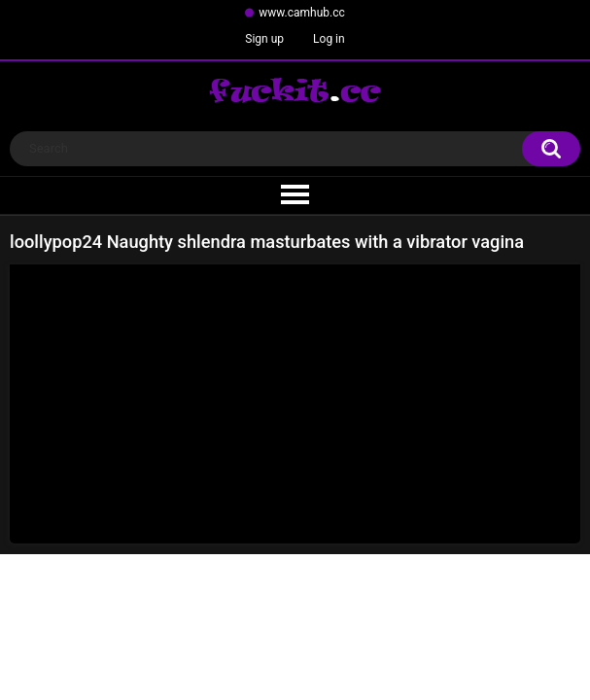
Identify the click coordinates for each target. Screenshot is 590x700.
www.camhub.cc (302, 13)
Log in (329, 39)
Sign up (264, 39)
